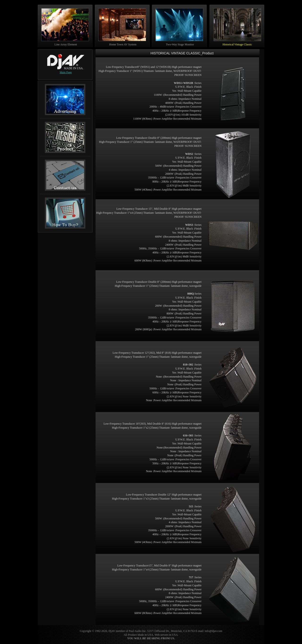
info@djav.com (214, 631)
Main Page (66, 72)
